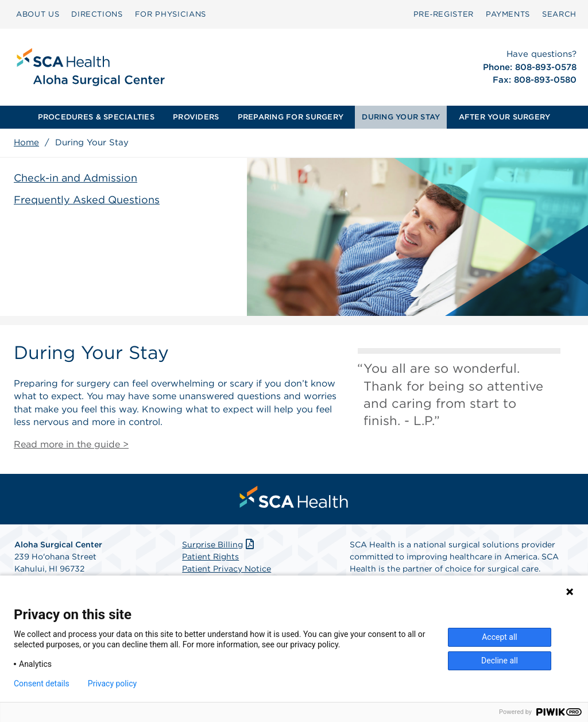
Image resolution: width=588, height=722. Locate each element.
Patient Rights (210, 557)
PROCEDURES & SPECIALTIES (96, 117)
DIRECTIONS (97, 14)
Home (26, 142)
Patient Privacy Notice (227, 569)
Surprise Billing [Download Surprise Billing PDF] (219, 545)
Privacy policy (112, 684)
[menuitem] (38, 14)
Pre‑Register (444, 14)
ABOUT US (38, 14)
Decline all (500, 661)
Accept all (500, 637)
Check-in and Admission (76, 178)
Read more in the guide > (71, 444)
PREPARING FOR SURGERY (291, 117)
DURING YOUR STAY (401, 117)
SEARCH (559, 14)
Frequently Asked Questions (87, 200)
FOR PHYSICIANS (171, 14)
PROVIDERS (196, 117)
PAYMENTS (508, 14)
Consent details (42, 684)
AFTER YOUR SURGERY (505, 117)
